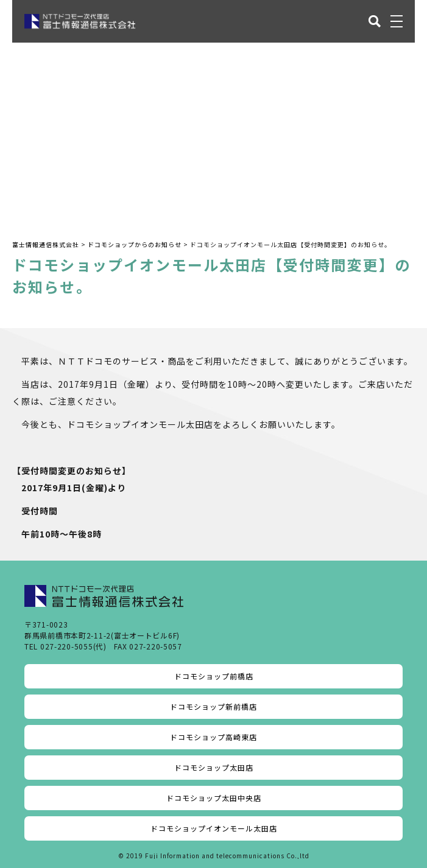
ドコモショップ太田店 (214, 767)
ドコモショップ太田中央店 (214, 798)
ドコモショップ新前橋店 (213, 706)
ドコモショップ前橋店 (214, 676)
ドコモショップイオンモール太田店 (214, 828)
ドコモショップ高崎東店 (213, 737)
